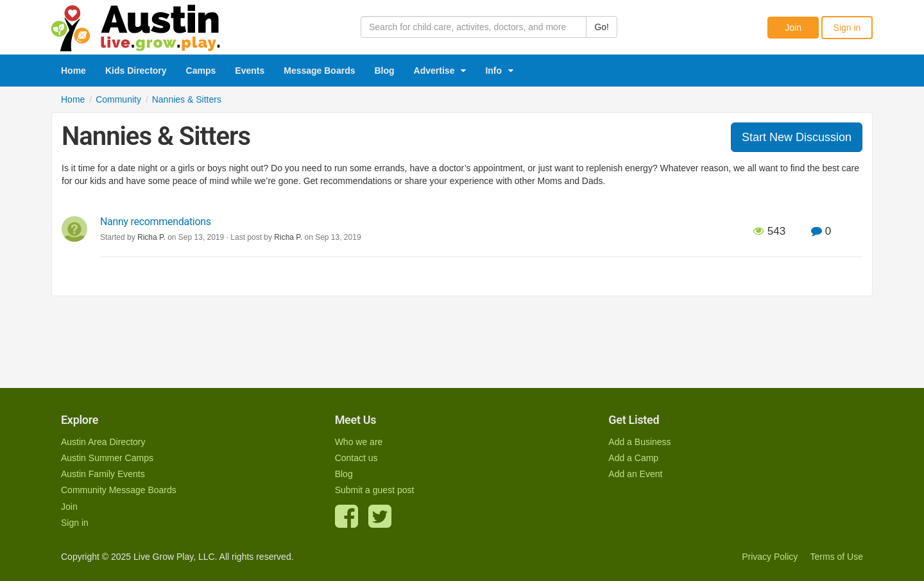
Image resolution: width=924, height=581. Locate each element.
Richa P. (288, 237)
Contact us (356, 458)
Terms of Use (837, 557)
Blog (385, 71)
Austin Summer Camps (107, 458)
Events (250, 71)
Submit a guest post (375, 490)
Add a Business (639, 442)
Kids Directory (136, 71)
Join (793, 28)
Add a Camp (633, 458)
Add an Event (635, 474)
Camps (201, 71)
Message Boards (319, 71)
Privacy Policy (770, 557)
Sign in (847, 28)
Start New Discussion (797, 137)
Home (73, 71)
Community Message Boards (119, 490)
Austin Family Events (103, 474)
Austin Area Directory (103, 442)
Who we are (359, 442)
